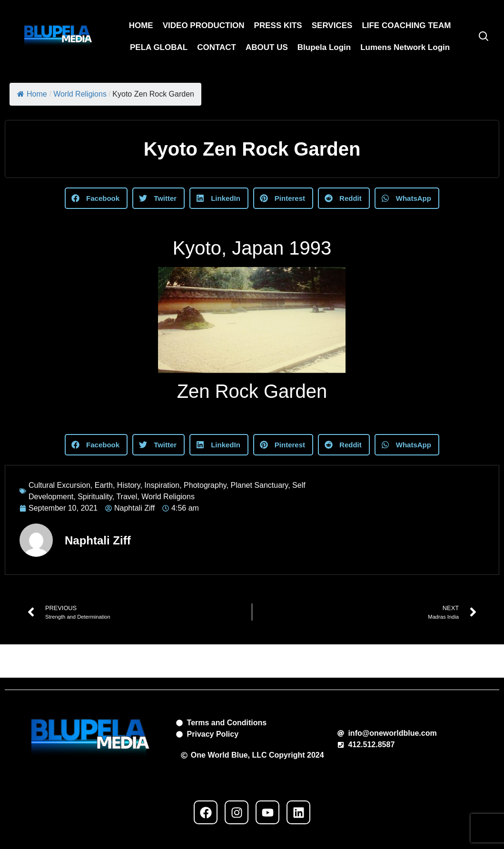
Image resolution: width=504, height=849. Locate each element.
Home (32, 94)
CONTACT (217, 47)
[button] (96, 198)
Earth (104, 485)
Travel (127, 497)
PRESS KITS (278, 25)
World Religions (80, 94)
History (129, 485)
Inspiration (162, 485)
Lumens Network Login (405, 47)
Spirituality (95, 497)
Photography (205, 485)
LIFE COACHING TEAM (406, 25)
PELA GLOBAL (159, 47)
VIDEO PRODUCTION (204, 25)
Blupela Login (324, 47)
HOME (141, 25)
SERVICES (332, 25)
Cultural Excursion (59, 485)
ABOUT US (267, 47)
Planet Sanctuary (260, 485)
